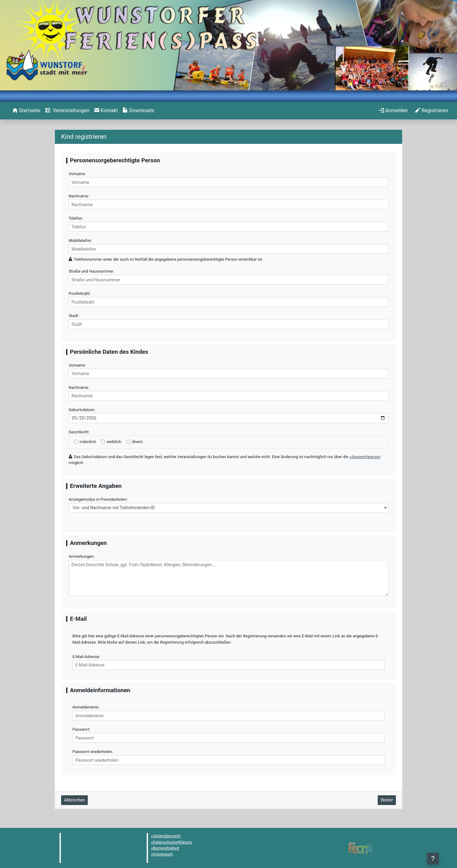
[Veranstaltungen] (67, 111)
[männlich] (76, 442)
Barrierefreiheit (166, 848)
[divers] (128, 442)
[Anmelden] (393, 111)
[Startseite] (26, 111)
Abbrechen (74, 800)
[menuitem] (26, 111)
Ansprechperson (366, 457)
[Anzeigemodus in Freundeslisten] (228, 508)
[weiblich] (103, 442)
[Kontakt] (106, 111)
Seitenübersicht (167, 836)
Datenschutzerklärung (173, 842)
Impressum (163, 854)
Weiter (387, 800)
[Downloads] (138, 111)
